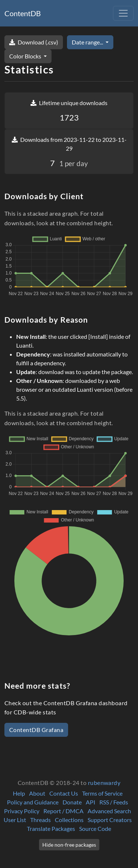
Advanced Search (109, 811)
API (91, 802)
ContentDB (23, 13)
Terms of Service (102, 793)
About (37, 793)
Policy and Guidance (33, 802)
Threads (40, 820)
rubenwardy (104, 783)
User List (15, 820)
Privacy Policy (22, 811)
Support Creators (110, 820)
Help (19, 793)
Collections (69, 820)
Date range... (88, 42)
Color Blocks (26, 56)
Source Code (95, 828)
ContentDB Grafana (36, 730)
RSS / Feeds (114, 802)
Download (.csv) (34, 42)
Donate (72, 802)
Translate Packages (51, 828)
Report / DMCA (63, 811)
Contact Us (64, 793)
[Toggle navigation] (123, 13)
